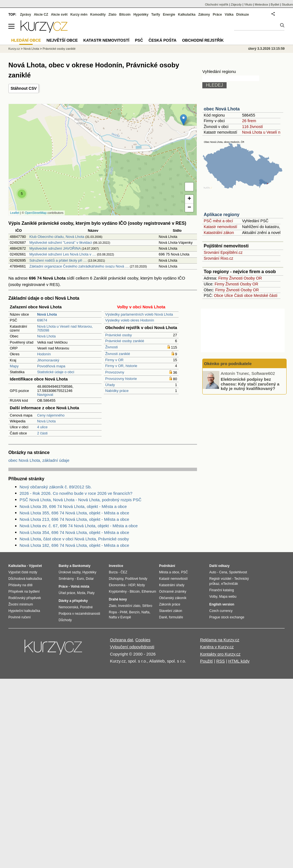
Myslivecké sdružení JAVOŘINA (55, 248)
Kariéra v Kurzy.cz (217, 647)
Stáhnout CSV (24, 88)
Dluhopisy (116, 579)
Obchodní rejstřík (217, 4)
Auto (213, 572)
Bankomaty (81, 566)
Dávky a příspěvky (73, 601)
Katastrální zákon (219, 233)
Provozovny (115, 372)
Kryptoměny (118, 592)
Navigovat (45, 395)
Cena (223, 572)
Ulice (229, 295)
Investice (116, 566)
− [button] (189, 208)
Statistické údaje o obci (56, 372)
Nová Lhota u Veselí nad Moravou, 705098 (65, 328)
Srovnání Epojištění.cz (223, 252)
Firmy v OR (114, 360)
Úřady (110, 385)
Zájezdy (236, 4)
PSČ (139, 40)
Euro (80, 579)
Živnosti (111, 347)
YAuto (248, 4)
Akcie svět (59, 15)
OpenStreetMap (36, 213)
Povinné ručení (20, 617)
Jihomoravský (48, 360)
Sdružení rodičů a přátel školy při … (58, 260)
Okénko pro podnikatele (228, 364)
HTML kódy (239, 661)
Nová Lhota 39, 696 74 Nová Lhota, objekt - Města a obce (73, 506)
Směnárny (66, 579)
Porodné (86, 607)
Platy (91, 593)
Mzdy (141, 585)
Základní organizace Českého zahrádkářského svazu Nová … (79, 266)
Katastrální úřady (172, 585)
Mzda (81, 593)
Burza (113, 572)
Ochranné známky (173, 592)
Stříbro (147, 606)
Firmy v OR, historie (121, 366)
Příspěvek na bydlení (24, 592)
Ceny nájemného (51, 415)
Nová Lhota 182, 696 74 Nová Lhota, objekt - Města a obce (74, 545)
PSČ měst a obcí (218, 221)
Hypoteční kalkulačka (24, 611)
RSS (221, 661)
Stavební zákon (171, 611)
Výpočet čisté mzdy (23, 572)
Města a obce (169, 572)
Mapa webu (228, 597)
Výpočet (35, 566)
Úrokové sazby (69, 572)
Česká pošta (162, 40)
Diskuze (243, 15)
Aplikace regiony (222, 215)
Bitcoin (125, 15)
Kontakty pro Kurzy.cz (220, 654)
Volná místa (80, 586)
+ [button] (189, 199)
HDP (132, 585)
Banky (64, 566)
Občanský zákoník (173, 598)
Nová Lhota (46, 336)
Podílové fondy (136, 579)
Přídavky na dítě (21, 585)
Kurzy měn (79, 15)
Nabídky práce (117, 391)
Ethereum (149, 592)
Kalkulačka (187, 15)
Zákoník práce (170, 604)
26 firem (249, 121)
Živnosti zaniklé (118, 354)
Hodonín (44, 354)
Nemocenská (68, 607)
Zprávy (26, 15)
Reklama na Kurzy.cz (220, 640)
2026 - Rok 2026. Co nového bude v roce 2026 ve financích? (76, 493)
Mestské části (266, 295)
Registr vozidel (220, 579)
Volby (213, 597)
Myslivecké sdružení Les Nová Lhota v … (63, 254)
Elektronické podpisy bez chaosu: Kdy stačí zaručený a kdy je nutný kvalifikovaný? (250, 384)
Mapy (14, 366)
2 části (42, 433)
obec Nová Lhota (222, 109)
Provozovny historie (121, 379)
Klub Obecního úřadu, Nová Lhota (57, 237)
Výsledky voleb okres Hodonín (130, 320)
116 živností (252, 127)
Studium (287, 4)
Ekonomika (117, 585)
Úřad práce (67, 593)
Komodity (98, 15)
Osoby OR (253, 278)
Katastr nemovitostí (220, 227)
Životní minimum (21, 604)
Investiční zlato (129, 606)
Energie (169, 15)
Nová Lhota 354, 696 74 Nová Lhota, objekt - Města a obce (74, 532)
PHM (123, 612)
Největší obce (62, 40)
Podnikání (167, 566)
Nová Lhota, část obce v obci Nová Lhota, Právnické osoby (74, 539)
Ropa (113, 612)
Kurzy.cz (14, 49)
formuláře (176, 617)
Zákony (204, 15)
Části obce (243, 295)
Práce (218, 15)
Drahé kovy (118, 599)
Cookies (143, 640)
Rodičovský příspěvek (25, 598)
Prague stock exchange (227, 617)
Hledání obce (26, 40)
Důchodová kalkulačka (25, 579)
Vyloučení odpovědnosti (132, 647)
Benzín (134, 612)
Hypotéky (141, 15)
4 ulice (42, 427)
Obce (219, 295)
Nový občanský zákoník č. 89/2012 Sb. (56, 487)
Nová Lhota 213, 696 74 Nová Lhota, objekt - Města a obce (74, 519)
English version (222, 604)
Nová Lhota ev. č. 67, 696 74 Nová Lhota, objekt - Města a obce (79, 526)
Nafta (146, 612)
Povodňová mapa (51, 366)
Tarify (156, 15)
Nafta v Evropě (120, 617)
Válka (229, 15)
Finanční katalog (222, 590)
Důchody (65, 620)
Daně (163, 617)
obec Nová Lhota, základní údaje (39, 460)
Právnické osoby (118, 335)
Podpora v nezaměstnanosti (79, 614)
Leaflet (15, 213)
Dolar (90, 579)
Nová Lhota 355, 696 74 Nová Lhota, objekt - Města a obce (74, 513)
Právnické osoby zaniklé (125, 341)
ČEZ (124, 572)
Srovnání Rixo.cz (218, 258)
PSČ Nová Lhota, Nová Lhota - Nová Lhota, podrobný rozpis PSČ (81, 500)
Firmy (223, 278)
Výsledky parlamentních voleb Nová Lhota (139, 314)
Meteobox (261, 4)
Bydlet (275, 4)
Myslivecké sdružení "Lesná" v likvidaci (61, 243)
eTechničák (230, 584)
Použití (206, 661)
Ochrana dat (122, 640)
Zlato (113, 15)
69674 (42, 320)
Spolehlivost (238, 572)
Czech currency (221, 611)
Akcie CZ (41, 15)
